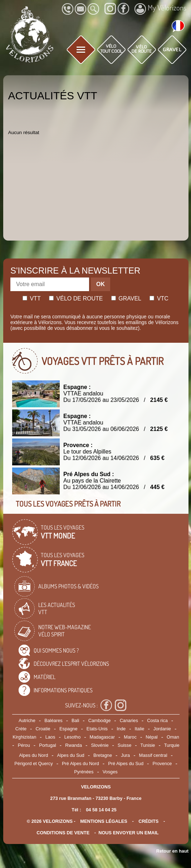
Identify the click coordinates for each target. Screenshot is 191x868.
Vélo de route (76, 298)
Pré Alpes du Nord (80, 763)
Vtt (32, 298)
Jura (125, 755)
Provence (162, 763)
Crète (21, 729)
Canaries (129, 720)
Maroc (130, 737)
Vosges (110, 772)
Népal (151, 737)
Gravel (126, 298)
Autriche (27, 720)
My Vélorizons (160, 9)
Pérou (24, 745)
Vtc (159, 298)
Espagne (68, 729)
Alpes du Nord (33, 755)
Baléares (53, 720)
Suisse (124, 745)
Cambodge (100, 720)
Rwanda (74, 745)
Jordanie (162, 729)
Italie (139, 729)
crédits (148, 821)
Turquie (172, 745)
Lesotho (73, 737)
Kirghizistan (24, 737)
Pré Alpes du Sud (126, 763)
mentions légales (104, 821)
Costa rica (157, 720)
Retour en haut (172, 851)
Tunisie (148, 745)
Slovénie (100, 745)
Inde (121, 729)
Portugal (48, 745)
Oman (173, 737)
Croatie (43, 729)
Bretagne (103, 755)
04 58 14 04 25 (101, 810)
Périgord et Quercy (33, 763)
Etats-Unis (97, 729)
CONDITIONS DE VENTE (63, 833)
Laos (50, 737)
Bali (75, 720)
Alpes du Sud (71, 755)
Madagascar (102, 737)
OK (101, 284)
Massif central (153, 755)
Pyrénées (84, 772)
